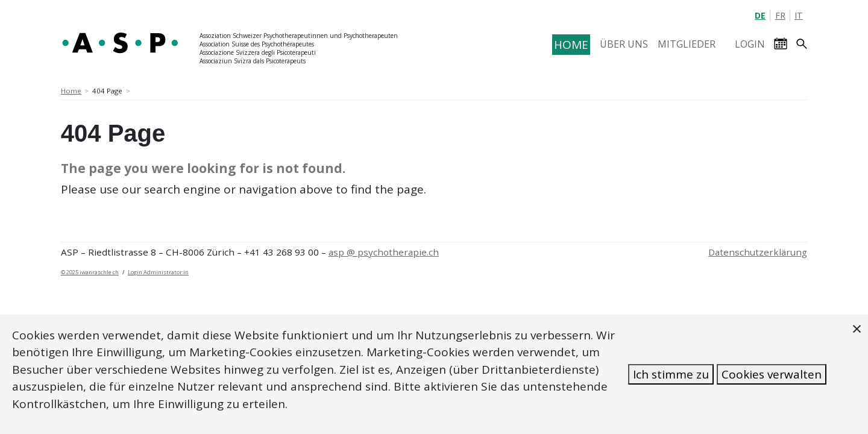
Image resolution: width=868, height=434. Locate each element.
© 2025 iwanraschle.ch (90, 272)
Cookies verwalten (772, 374)
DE (760, 15)
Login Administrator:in (158, 272)
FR (780, 15)
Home (71, 91)
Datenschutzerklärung (758, 252)
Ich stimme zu (671, 374)
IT (799, 15)
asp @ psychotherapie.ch (384, 252)
